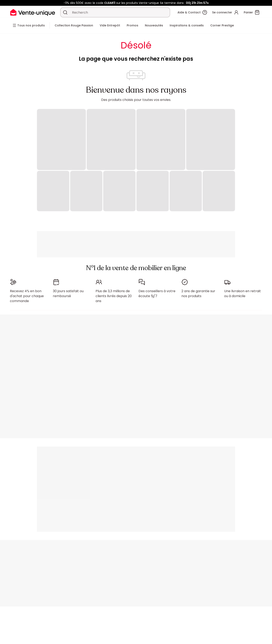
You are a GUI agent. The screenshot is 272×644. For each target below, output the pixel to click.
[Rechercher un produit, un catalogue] (65, 12)
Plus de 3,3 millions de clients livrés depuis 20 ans (114, 296)
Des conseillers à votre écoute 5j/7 (157, 294)
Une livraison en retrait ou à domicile (242, 294)
